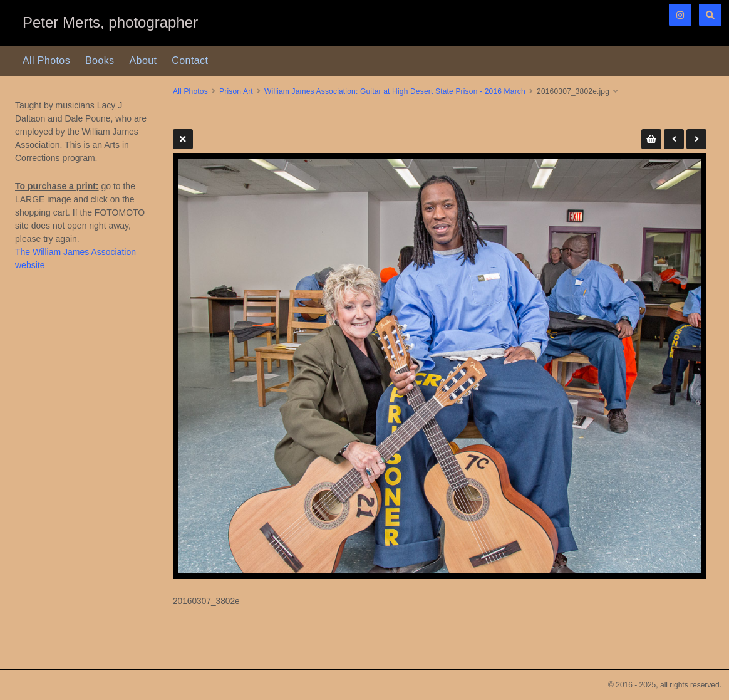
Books (100, 60)
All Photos (46, 60)
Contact (190, 60)
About (143, 60)
